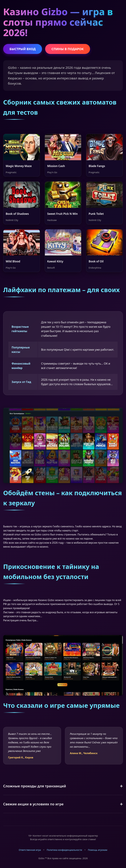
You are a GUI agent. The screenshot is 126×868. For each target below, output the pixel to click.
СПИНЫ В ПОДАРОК (68, 49)
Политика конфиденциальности (64, 850)
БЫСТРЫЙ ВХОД (23, 49)
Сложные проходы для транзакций (35, 786)
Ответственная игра (30, 850)
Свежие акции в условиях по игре (33, 804)
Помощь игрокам (98, 850)
